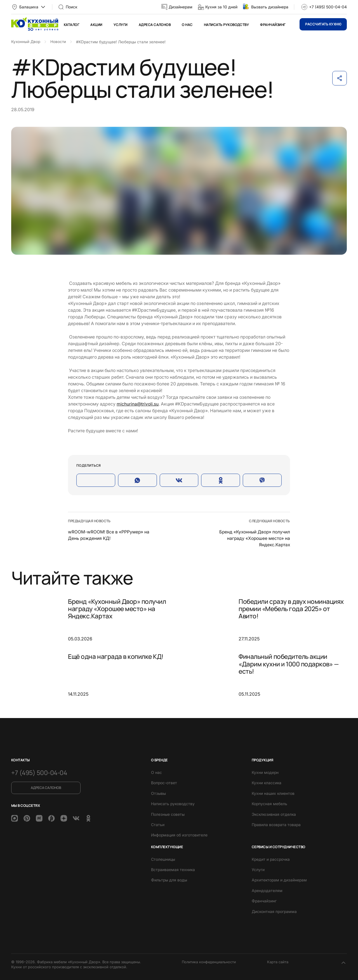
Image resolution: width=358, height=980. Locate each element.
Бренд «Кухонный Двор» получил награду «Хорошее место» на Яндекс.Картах (254, 538)
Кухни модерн (265, 772)
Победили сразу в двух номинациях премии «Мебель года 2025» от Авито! (293, 609)
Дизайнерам (181, 7)
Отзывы (158, 793)
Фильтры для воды (169, 880)
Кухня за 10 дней (221, 7)
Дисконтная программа (274, 911)
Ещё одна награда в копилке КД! (118, 656)
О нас (187, 25)
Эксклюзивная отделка (274, 814)
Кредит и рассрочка (271, 859)
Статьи (158, 824)
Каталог (71, 25)
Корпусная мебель (269, 803)
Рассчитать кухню (323, 24)
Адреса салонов (155, 25)
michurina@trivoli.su (138, 404)
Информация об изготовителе (179, 834)
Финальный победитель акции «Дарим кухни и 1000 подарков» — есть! (291, 664)
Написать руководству (227, 25)
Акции (96, 25)
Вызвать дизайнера (270, 7)
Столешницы (163, 859)
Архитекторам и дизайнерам (279, 880)
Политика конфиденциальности (210, 961)
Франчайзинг (273, 25)
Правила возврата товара (276, 824)
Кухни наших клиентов (273, 793)
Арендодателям (267, 890)
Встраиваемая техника (173, 869)
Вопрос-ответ (164, 782)
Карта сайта (278, 961)
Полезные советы (168, 814)
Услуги (121, 25)
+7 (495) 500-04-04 (328, 7)
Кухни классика (267, 782)
